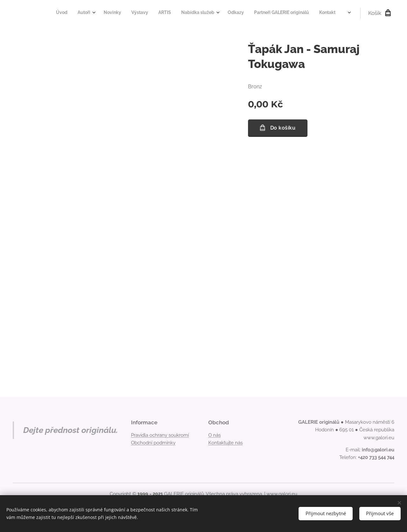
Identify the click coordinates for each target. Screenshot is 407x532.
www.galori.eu (282, 494)
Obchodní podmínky (153, 443)
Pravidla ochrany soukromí (160, 435)
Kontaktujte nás (225, 443)
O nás (214, 435)
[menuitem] (242, 13)
